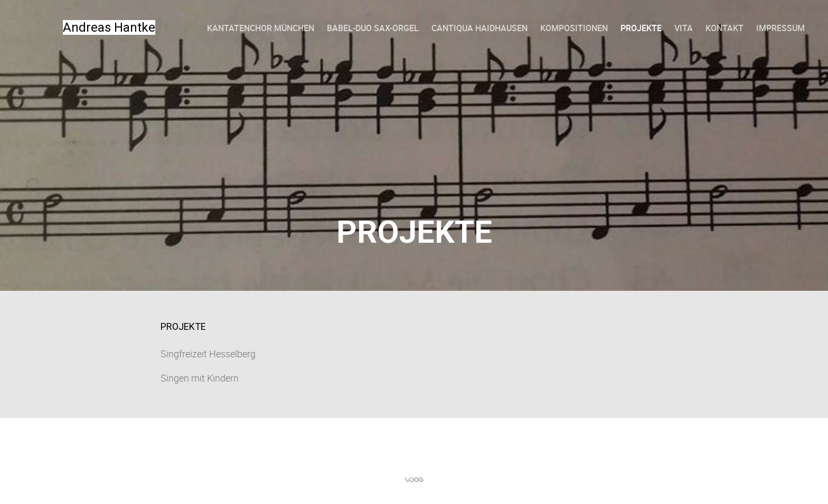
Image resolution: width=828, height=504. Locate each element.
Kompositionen (574, 28)
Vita (684, 28)
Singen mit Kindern (200, 378)
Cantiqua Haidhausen (479, 28)
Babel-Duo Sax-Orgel (373, 28)
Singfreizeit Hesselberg (208, 354)
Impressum (780, 28)
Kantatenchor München (261, 28)
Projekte (641, 28)
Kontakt (724, 28)
